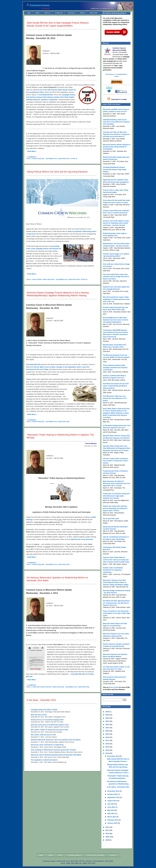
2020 (107, 731)
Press (37, 13)
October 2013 (113, 794)
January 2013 (113, 823)
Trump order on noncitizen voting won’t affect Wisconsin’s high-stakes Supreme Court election (117, 496)
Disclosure (37, 280)
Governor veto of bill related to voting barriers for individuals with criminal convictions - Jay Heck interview (116, 223)
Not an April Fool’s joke (111, 519)
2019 (107, 734)
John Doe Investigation (42, 687)
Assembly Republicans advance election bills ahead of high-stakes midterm (115, 170)
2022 (107, 724)
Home (29, 13)
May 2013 (111, 810)
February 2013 (113, 820)
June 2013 (111, 807)
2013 (107, 753)
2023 (107, 721)
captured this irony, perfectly (81, 539)
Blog (60, 855)
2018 (107, 737)
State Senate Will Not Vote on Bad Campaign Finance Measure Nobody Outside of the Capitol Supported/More (58, 24)
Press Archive (114, 687)
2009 (107, 837)
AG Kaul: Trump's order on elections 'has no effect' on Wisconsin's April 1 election (116, 461)
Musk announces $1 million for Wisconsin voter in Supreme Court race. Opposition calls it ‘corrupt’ (117, 484)
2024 (107, 718)
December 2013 (113, 756)
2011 (107, 830)
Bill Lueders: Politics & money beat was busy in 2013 (50, 730)
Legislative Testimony (96, 855)
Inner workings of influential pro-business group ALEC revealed (53, 750)
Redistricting (64, 159)
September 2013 (114, 797)
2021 (107, 728)
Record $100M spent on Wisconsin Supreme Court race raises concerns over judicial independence (116, 320)
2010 (107, 834)
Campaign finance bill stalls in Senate (44, 710)
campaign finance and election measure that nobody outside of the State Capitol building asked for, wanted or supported (51, 97)
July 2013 (111, 804)
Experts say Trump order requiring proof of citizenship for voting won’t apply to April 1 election (115, 508)
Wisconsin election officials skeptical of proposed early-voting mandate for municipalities (117, 147)
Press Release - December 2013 (45, 159)
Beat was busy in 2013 (39, 715)
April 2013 (111, 813)
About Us (47, 13)
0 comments (32, 157)
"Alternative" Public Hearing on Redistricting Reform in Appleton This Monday (60, 436)
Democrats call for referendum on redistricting (47, 745)
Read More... (32, 151)
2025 (107, 715)
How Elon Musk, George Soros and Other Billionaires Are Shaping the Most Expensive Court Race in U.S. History (117, 448)
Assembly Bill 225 (46, 95)
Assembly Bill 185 (78, 674)
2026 (107, 712)
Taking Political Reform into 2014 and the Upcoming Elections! (57, 172)
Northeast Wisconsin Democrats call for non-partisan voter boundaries (56, 740)
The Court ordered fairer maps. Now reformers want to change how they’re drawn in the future (116, 277)
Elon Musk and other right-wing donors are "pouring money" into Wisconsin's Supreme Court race (116, 603)
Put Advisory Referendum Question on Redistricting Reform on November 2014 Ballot (57, 579)
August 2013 (112, 801)
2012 (107, 827)
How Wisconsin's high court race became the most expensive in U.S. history (115, 398)
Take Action (93, 13)
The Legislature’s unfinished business (44, 760)
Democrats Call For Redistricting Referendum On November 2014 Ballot (56, 755)
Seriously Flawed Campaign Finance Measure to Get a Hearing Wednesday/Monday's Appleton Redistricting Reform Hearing (58, 294)
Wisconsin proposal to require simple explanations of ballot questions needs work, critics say (116, 299)
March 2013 (112, 817)
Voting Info (71, 13)
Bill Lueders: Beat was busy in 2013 (43, 735)
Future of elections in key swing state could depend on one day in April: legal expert (116, 613)
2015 (107, 747)
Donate (82, 13)
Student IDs (59, 13)
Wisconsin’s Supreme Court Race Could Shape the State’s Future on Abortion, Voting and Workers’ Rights (116, 582)
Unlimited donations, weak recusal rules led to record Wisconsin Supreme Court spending (116, 122)
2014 (107, 750)
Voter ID (74, 159)
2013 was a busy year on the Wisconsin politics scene (50, 725)
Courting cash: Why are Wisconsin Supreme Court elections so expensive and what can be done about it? (116, 134)
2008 (107, 840)
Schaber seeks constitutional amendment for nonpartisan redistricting (113, 570)
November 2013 (113, 791)
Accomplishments (75, 855)
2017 (107, 740)
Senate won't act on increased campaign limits (47, 720)
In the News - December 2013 (41, 700)
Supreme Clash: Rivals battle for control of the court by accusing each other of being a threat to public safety (116, 560)
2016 (107, 744)
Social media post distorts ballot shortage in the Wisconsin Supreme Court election (115, 368)
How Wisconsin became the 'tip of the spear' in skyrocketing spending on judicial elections (116, 386)
